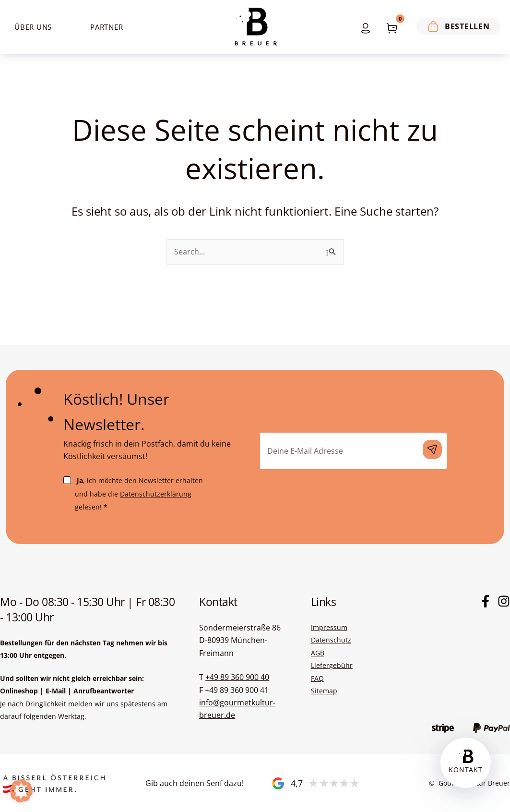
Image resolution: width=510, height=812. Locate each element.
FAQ (317, 678)
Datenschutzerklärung (156, 494)
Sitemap (324, 691)
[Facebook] (486, 601)
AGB (318, 653)
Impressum (329, 627)
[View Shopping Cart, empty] (392, 27)
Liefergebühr (332, 665)
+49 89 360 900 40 (237, 677)
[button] (21, 791)
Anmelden (432, 449)
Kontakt (465, 770)
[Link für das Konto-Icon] (363, 27)
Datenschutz (331, 640)
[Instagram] (504, 601)
